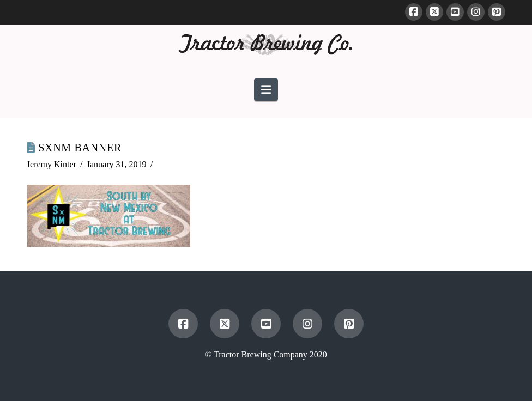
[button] (266, 90)
